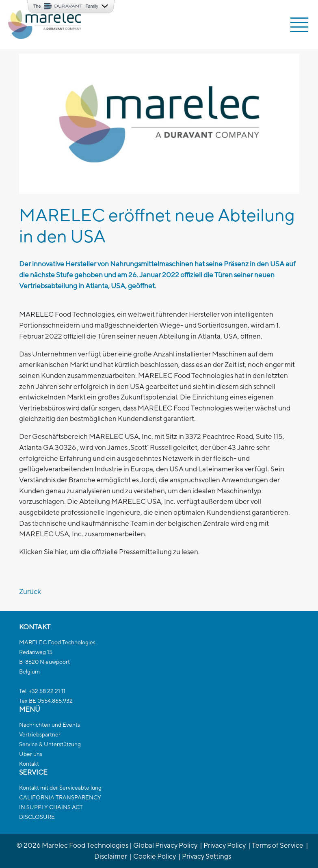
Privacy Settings (207, 856)
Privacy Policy (225, 845)
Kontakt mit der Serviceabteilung (60, 788)
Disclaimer (111, 856)
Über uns (31, 754)
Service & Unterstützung (50, 744)
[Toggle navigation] (299, 25)
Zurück (30, 591)
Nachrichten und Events (50, 725)
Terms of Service (278, 845)
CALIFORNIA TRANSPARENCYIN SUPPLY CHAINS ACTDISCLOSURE (60, 807)
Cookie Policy (155, 856)
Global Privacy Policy (165, 845)
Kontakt (29, 764)
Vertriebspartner (40, 734)
